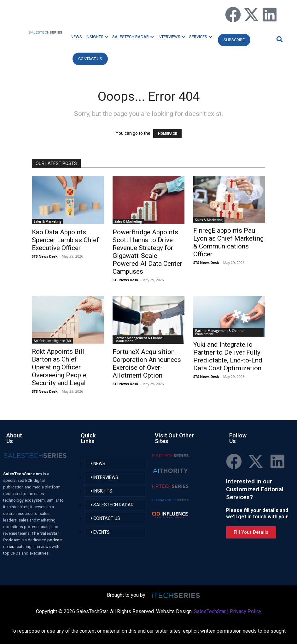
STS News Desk (45, 256)
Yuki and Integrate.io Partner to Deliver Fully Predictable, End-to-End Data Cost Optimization (228, 356)
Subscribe (234, 40)
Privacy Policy (246, 611)
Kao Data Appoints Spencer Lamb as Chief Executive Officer (65, 240)
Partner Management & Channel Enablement (139, 339)
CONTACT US (90, 59)
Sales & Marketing (47, 221)
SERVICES (201, 37)
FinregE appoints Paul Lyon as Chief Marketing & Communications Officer (228, 242)
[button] (279, 39)
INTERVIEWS (172, 37)
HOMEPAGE (167, 134)
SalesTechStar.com (23, 474)
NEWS (76, 37)
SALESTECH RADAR (133, 37)
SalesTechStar (210, 611)
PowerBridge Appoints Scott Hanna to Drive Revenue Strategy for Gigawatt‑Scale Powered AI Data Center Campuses (147, 252)
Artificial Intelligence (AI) (52, 341)
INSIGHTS (97, 37)
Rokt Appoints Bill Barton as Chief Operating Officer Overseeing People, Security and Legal (60, 367)
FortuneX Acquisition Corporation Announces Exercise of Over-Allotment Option (147, 364)
